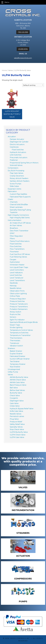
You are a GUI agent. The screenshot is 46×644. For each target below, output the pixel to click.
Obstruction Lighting (18, 294)
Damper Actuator (17, 139)
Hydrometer (15, 262)
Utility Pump (13, 372)
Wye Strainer (15, 367)
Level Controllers (17, 270)
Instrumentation (15, 220)
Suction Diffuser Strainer (20, 359)
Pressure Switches (17, 301)
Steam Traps (15, 325)
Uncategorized (14, 369)
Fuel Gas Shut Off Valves (20, 254)
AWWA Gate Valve (17, 382)
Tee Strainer (15, 361)
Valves (11, 70)
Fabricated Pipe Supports (20, 197)
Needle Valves (16, 288)
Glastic (10, 199)
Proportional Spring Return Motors (24, 163)
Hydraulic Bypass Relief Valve (22, 409)
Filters (12, 239)
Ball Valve (14, 388)
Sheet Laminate (16, 207)
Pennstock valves (17, 416)
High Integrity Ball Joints (20, 218)
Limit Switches (16, 155)
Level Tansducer (17, 278)
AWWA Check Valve (18, 380)
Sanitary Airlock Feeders (20, 181)
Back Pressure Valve (18, 385)
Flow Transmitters (17, 249)
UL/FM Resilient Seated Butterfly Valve (12, 114)
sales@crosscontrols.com (23, 58)
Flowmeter (14, 252)
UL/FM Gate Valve (17, 437)
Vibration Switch (16, 346)
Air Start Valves (16, 225)
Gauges (13, 260)
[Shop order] (33, 85)
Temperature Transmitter (20, 335)
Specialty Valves (16, 427)
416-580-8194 (23, 49)
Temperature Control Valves (21, 330)
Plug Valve (14, 419)
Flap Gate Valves (16, 173)
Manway (13, 286)
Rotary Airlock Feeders (19, 178)
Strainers (11, 348)
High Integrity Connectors (18, 215)
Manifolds (14, 283)
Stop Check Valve (17, 429)
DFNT (12, 233)
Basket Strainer (16, 351)
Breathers (14, 228)
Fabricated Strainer (18, 356)
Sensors (13, 317)
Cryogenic (14, 398)
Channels (14, 202)
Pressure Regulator (18, 299)
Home (4, 70)
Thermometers (16, 338)
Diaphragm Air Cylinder (19, 142)
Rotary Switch (15, 312)
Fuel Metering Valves (18, 257)
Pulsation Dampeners (19, 309)
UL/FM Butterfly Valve (19, 432)
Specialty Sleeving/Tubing (20, 210)
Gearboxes (14, 147)
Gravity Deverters (17, 176)
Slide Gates (14, 186)
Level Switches (16, 275)
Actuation (12, 137)
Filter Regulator (16, 236)
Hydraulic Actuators (18, 152)
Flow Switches (16, 246)
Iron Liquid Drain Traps (19, 267)
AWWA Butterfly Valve (19, 377)
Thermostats (15, 341)
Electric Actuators (17, 144)
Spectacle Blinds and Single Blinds (24, 322)
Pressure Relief (16, 422)
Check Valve (15, 396)
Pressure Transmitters (19, 307)
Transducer (15, 343)
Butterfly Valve (16, 393)
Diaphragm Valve (17, 401)
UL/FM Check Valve (18, 435)
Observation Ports (17, 291)
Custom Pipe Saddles (18, 194)
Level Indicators (16, 273)
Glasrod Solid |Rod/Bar (19, 205)
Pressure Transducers (19, 304)
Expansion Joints (14, 189)
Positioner (14, 160)
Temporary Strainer (18, 364)
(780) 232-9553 (23, 32)
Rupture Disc (15, 314)
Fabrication (12, 191)
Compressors (13, 168)
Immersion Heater (17, 265)
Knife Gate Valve (16, 411)
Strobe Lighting (16, 327)
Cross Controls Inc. (20, 638)
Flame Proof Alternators (20, 241)
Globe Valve (15, 406)
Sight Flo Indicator (17, 320)
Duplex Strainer (16, 354)
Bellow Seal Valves (17, 390)
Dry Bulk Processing (16, 171)
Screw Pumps (15, 184)
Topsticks (14, 212)
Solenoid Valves (16, 165)
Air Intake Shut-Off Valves (20, 223)
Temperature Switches (19, 333)
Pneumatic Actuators (19, 158)
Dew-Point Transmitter (19, 231)
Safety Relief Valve (17, 424)
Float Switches (18, 150)
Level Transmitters (17, 280)
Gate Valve (14, 403)
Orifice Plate (15, 296)
